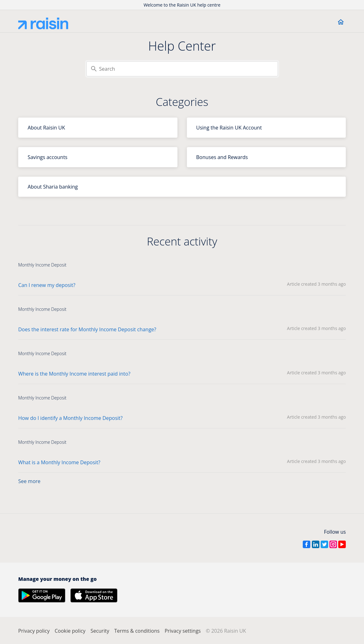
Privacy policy (34, 631)
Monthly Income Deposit (42, 265)
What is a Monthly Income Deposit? (59, 462)
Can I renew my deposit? (47, 285)
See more (29, 481)
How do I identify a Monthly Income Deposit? (71, 418)
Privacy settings (183, 631)
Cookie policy (70, 631)
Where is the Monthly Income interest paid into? (74, 374)
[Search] (182, 69)
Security (100, 631)
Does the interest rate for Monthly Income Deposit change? (87, 329)
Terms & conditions (137, 631)
